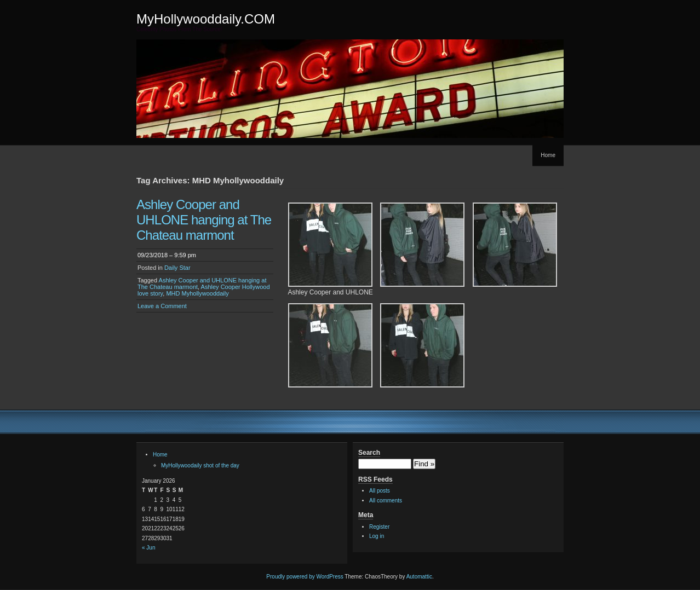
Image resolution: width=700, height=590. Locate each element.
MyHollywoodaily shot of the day (200, 465)
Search (369, 453)
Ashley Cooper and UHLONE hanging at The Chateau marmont (204, 220)
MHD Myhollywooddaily (197, 293)
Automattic (419, 577)
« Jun (148, 548)
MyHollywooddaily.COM (206, 19)
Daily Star (177, 268)
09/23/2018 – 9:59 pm (167, 255)
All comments (386, 501)
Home (548, 155)
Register (379, 527)
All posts (380, 491)
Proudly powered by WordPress (305, 577)
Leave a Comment (162, 306)
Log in (377, 536)
